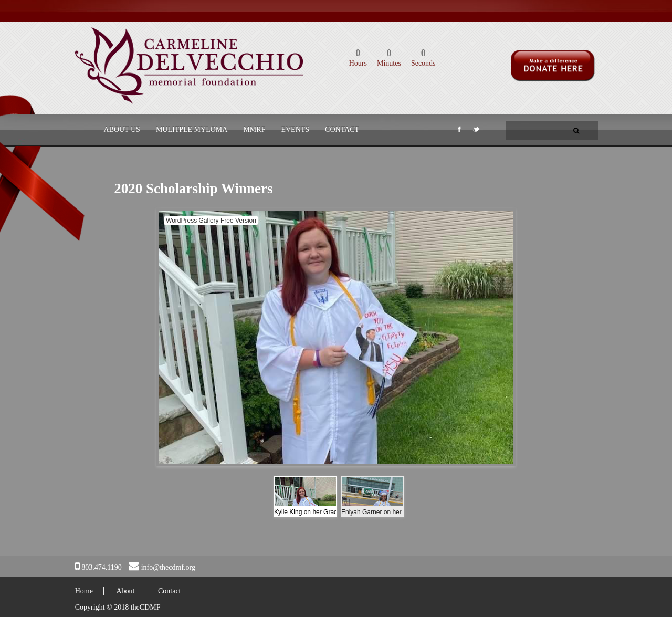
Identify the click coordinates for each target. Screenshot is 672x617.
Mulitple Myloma (192, 129)
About (125, 591)
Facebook (458, 131)
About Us (122, 129)
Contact (342, 129)
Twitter (476, 131)
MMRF (254, 129)
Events (295, 129)
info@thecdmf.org (168, 567)
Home (84, 591)
